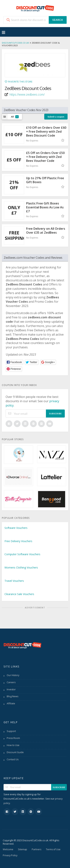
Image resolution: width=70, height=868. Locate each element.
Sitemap (22, 849)
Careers (11, 682)
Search (58, 20)
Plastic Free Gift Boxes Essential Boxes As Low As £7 (45, 207)
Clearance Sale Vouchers (19, 594)
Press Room (13, 738)
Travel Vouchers (14, 581)
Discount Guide (15, 752)
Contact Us (13, 759)
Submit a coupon (56, 117)
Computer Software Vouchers (22, 554)
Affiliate (11, 703)
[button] (14, 362)
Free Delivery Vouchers (18, 541)
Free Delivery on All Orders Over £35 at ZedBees (46, 231)
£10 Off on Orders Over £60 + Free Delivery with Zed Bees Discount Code (46, 132)
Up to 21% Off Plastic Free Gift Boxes (45, 180)
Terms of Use (53, 849)
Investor (11, 689)
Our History (13, 675)
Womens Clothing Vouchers (21, 567)
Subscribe (55, 414)
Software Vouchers (16, 528)
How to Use (13, 745)
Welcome (8, 849)
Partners (36, 849)
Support (11, 731)
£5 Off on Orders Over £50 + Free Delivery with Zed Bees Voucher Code (45, 157)
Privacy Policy (10, 855)
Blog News (13, 696)
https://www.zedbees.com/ (27, 94)
